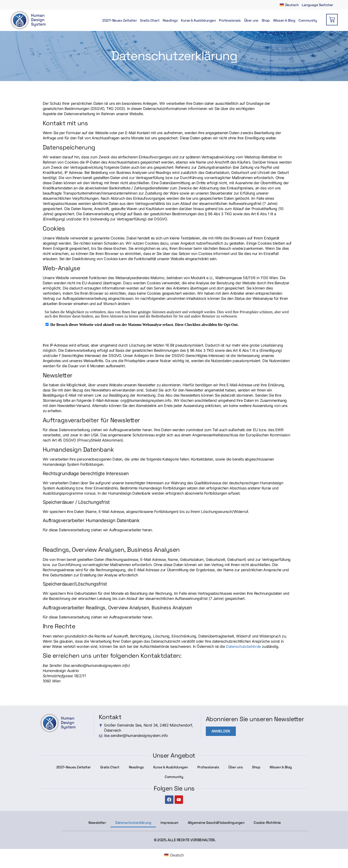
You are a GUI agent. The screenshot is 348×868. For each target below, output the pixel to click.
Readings (170, 20)
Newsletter (97, 823)
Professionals (230, 20)
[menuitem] (289, 5)
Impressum (169, 823)
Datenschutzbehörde (243, 646)
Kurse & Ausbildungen (198, 20)
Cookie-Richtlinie (267, 823)
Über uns (251, 20)
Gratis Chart (150, 20)
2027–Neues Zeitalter (120, 20)
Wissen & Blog (284, 20)
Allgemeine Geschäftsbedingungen (216, 823)
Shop (266, 20)
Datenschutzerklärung (133, 823)
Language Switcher (317, 5)
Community (308, 20)
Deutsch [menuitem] (177, 855)
